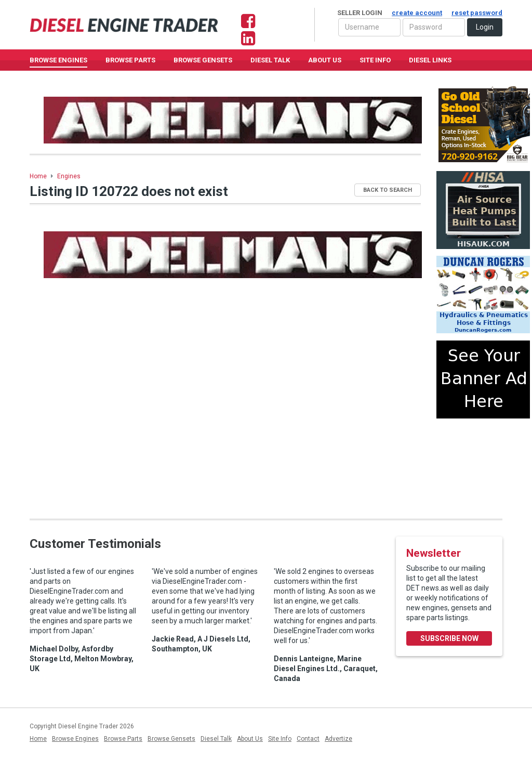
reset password (477, 13)
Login (485, 27)
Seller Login (420, 13)
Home (38, 176)
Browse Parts (130, 60)
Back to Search (388, 190)
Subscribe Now (449, 638)
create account (417, 13)
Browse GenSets (203, 60)
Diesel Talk (270, 60)
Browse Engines (58, 60)
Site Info (375, 60)
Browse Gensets (171, 739)
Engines (69, 176)
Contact (308, 739)
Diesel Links (430, 60)
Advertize (338, 739)
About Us (325, 60)
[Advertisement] (483, 464)
